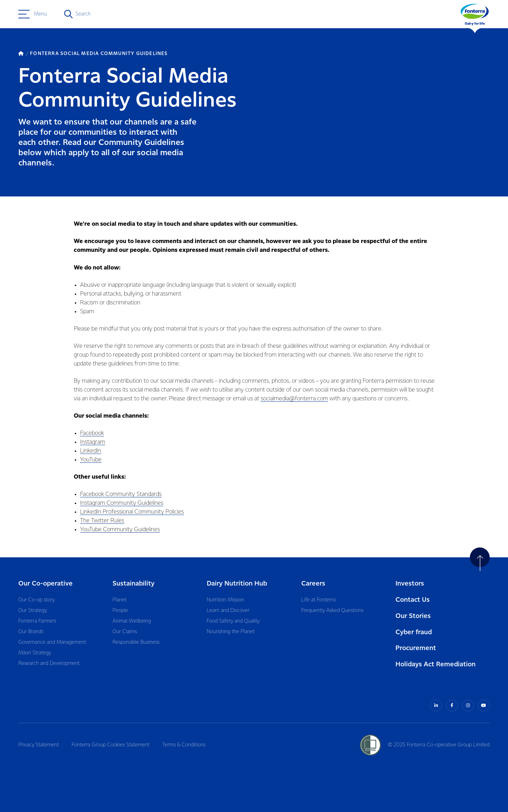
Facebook (92, 433)
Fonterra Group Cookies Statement (111, 745)
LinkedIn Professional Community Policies (132, 512)
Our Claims (125, 632)
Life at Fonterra (318, 600)
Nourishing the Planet (231, 632)
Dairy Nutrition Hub (237, 584)
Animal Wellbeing (132, 621)
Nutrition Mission (225, 600)
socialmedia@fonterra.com (294, 399)
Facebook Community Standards (121, 494)
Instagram (93, 442)
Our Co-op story (37, 600)
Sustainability (134, 584)
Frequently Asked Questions (332, 611)
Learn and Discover (228, 611)
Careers (313, 584)
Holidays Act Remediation (436, 664)
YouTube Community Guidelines (120, 530)
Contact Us (413, 600)
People (120, 611)
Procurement (416, 648)
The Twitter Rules (102, 521)
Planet (120, 600)
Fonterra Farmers (37, 621)
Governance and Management (52, 642)
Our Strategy (33, 611)
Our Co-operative (46, 584)
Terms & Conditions (184, 745)
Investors (410, 584)
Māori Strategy (35, 653)
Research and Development (49, 663)
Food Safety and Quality (233, 621)
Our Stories (413, 616)
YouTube (91, 460)
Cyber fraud (414, 632)
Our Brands (31, 632)
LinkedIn (91, 451)
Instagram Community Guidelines (122, 503)
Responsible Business (136, 642)
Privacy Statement (39, 745)
